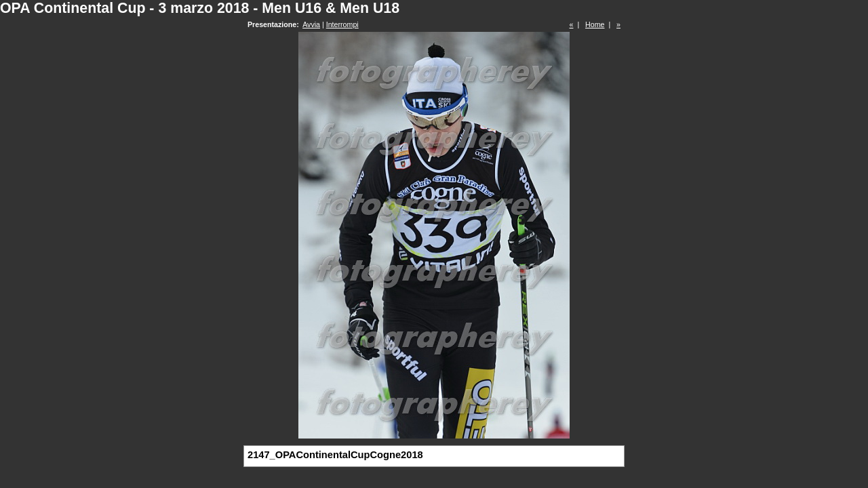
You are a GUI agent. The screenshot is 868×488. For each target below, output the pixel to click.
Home (595, 24)
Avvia (311, 24)
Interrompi (342, 24)
